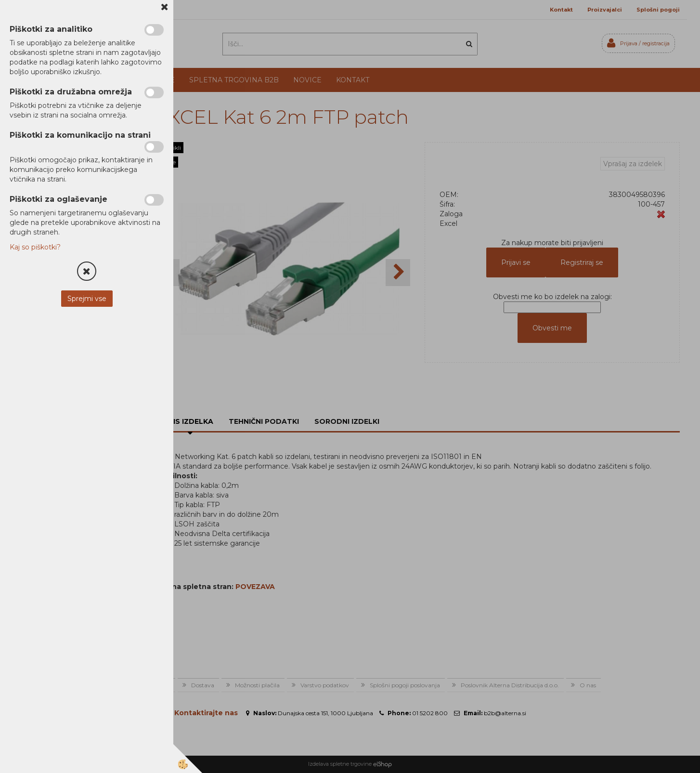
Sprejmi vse (87, 299)
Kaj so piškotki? (35, 247)
